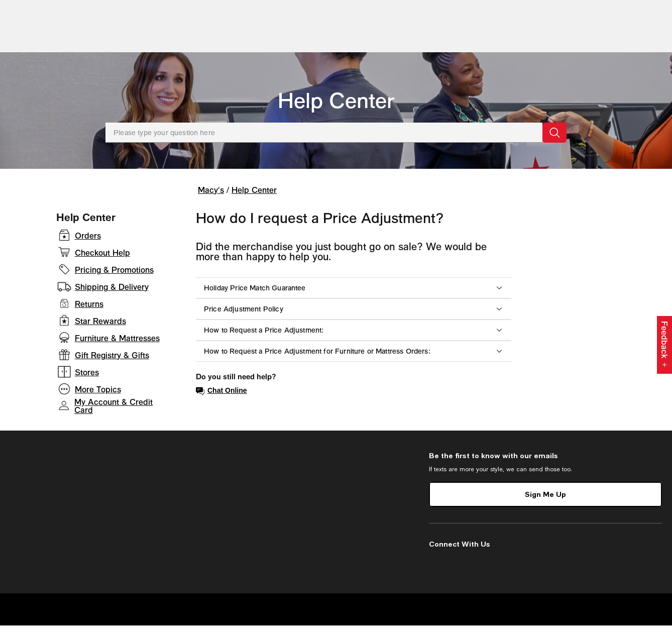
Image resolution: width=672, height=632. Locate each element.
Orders (88, 242)
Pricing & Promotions (114, 276)
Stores (87, 379)
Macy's (211, 196)
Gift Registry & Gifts (112, 362)
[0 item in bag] (658, 20)
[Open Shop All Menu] (32, 49)
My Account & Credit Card (114, 412)
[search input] (258, 20)
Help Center (336, 107)
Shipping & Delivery (112, 293)
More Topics (98, 396)
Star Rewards (100, 328)
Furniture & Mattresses (117, 345)
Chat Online (221, 397)
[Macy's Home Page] (45, 20)
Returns (89, 310)
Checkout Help (102, 259)
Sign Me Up (545, 501)
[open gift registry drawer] (618, 20)
